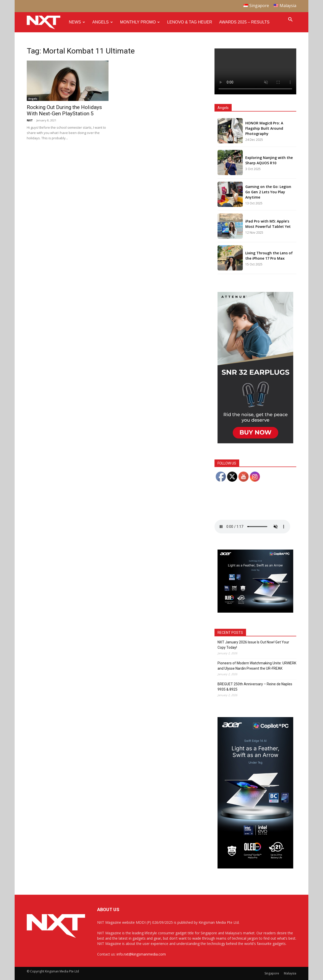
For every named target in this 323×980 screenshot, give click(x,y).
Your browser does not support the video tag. (255, 71)
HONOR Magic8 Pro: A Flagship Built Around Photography (264, 128)
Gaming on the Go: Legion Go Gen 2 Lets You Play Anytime (268, 192)
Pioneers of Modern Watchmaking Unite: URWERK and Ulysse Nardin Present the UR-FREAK (257, 666)
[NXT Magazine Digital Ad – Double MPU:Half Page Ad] (255, 442)
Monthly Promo (140, 22)
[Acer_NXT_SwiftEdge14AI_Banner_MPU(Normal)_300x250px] (255, 611)
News (77, 22)
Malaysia (290, 973)
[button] (290, 20)
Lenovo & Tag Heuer (190, 22)
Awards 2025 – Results (244, 22)
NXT (30, 120)
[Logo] (46, 22)
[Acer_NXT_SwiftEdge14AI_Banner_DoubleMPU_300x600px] (255, 867)
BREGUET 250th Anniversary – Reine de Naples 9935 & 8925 (255, 687)
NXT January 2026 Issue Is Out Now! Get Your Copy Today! (253, 645)
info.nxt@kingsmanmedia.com (141, 954)
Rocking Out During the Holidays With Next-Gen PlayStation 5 (64, 110)
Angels (103, 22)
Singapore (272, 973)
